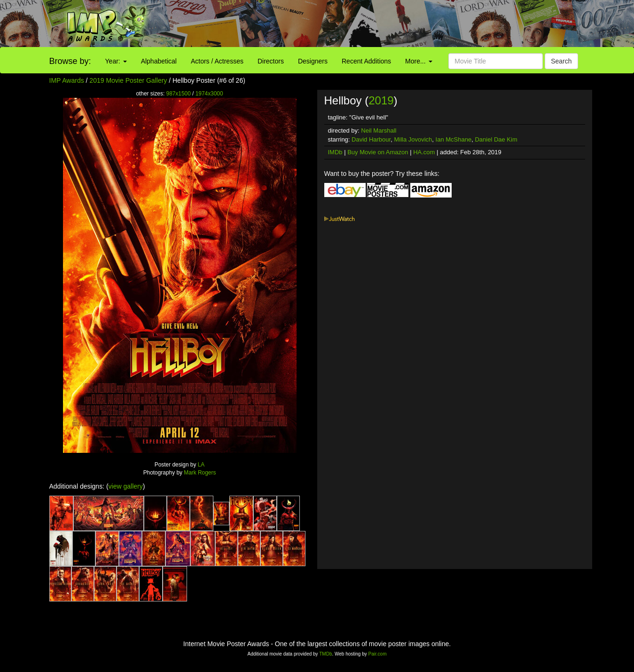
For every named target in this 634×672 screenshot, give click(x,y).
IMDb (335, 152)
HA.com (424, 152)
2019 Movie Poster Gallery (128, 80)
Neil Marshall (379, 130)
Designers (313, 61)
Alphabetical (159, 61)
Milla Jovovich (413, 139)
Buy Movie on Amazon (378, 152)
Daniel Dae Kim (496, 139)
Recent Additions (366, 61)
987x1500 (179, 94)
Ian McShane (454, 139)
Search (561, 61)
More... (419, 61)
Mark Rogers (200, 473)
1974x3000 (209, 94)
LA (201, 465)
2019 (381, 100)
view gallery (126, 486)
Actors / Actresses (217, 61)
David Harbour (371, 139)
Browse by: (70, 61)
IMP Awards (67, 80)
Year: (116, 61)
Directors (271, 61)
